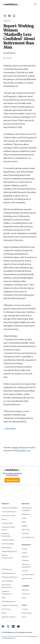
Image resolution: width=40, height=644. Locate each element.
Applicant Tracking (9, 617)
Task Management (9, 601)
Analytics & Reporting (10, 605)
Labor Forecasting (8, 515)
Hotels (24, 518)
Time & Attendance (9, 512)
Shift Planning (7, 569)
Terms (24, 617)
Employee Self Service (10, 577)
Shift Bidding (6, 548)
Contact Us (26, 594)
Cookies (25, 609)
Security (25, 571)
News (24, 598)
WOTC (4, 613)
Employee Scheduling (10, 508)
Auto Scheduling (8, 544)
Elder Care (26, 530)
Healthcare (26, 514)
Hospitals (25, 533)
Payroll (4, 519)
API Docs (25, 557)
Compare (25, 560)
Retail (24, 522)
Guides (24, 553)
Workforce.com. (24, 451)
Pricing (24, 549)
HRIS (3, 598)
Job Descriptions (28, 575)
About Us (25, 590)
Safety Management (9, 551)
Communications (8, 540)
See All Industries (28, 537)
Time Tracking (7, 581)
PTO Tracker (6, 609)
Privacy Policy (27, 613)
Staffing (25, 526)
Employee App (7, 523)
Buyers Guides (27, 578)
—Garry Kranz (9, 428)
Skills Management (9, 573)
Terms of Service (8, 638)
